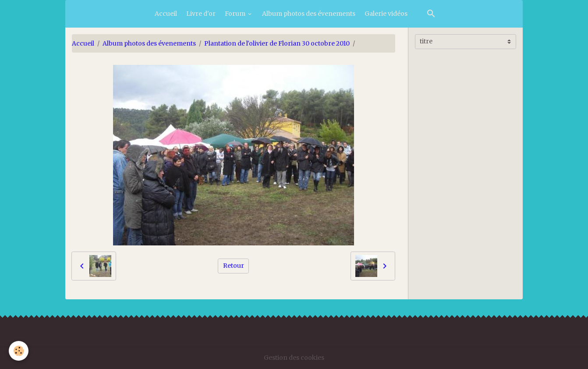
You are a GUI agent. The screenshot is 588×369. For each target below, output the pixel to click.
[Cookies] (19, 351)
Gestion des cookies (294, 358)
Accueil (166, 14)
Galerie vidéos (386, 14)
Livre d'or (201, 14)
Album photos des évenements (309, 14)
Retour (234, 266)
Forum (236, 14)
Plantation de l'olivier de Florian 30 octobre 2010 (277, 43)
